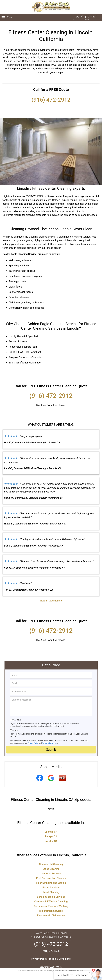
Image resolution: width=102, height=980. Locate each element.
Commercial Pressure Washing (51, 904)
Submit (51, 747)
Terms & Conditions (50, 740)
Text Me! (17, 718)
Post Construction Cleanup (51, 876)
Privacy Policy (33, 740)
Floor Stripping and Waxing (51, 880)
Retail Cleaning (51, 890)
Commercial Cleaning (51, 862)
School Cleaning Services (51, 894)
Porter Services (51, 885)
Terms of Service (74, 968)
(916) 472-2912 (87, 17)
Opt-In (15, 728)
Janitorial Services (51, 871)
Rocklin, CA (51, 838)
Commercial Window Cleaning (51, 899)
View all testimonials (51, 598)
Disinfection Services (51, 908)
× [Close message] (89, 972)
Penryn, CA (51, 834)
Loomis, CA (51, 829)
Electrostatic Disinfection (51, 913)
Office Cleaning (51, 866)
